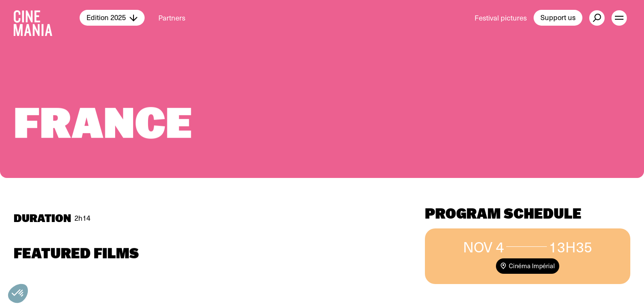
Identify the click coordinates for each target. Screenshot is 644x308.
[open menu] (619, 18)
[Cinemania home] (47, 18)
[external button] (597, 18)
